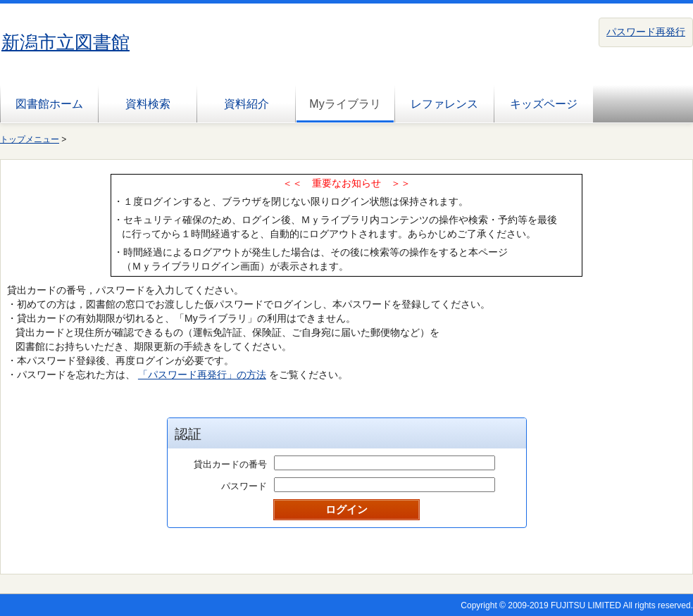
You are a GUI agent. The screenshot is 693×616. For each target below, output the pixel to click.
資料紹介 (246, 104)
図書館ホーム (49, 104)
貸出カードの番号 (230, 464)
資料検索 (148, 104)
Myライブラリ (345, 104)
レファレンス (444, 104)
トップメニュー (30, 139)
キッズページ (544, 104)
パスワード (244, 486)
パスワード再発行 (646, 32)
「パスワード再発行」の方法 (202, 375)
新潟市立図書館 (65, 42)
